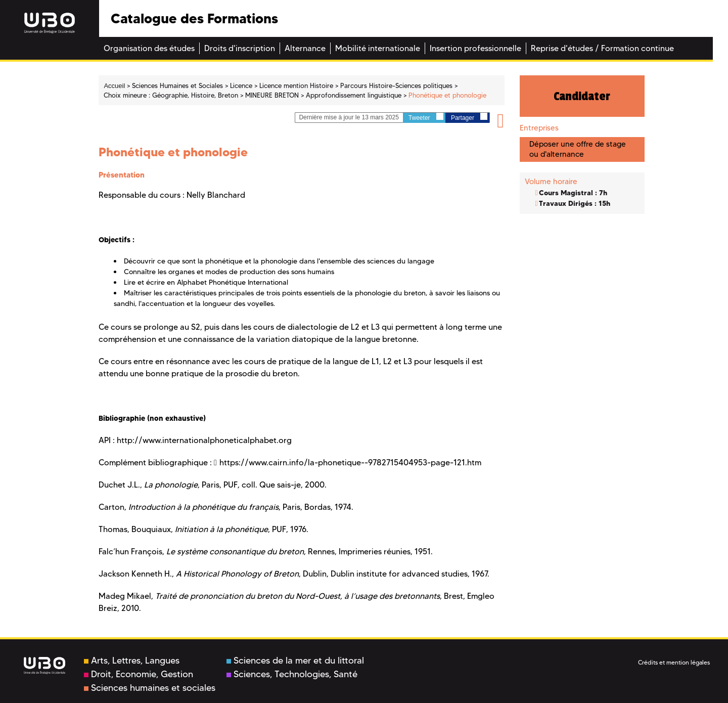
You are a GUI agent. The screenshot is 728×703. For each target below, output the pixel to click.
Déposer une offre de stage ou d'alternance (578, 149)
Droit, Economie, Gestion (139, 674)
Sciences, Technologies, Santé (292, 674)
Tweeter (426, 117)
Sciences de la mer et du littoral (295, 661)
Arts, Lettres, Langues (132, 661)
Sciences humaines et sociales (150, 688)
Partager (469, 117)
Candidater (582, 96)
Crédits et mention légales (674, 662)
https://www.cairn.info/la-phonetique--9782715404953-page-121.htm (350, 463)
